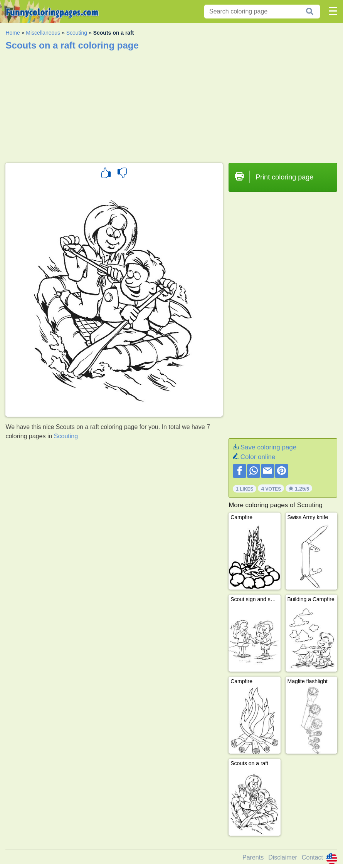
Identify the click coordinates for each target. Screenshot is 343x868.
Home (13, 33)
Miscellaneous (43, 33)
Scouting (77, 33)
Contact (312, 857)
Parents (253, 857)
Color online (258, 457)
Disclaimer (283, 857)
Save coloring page (269, 447)
